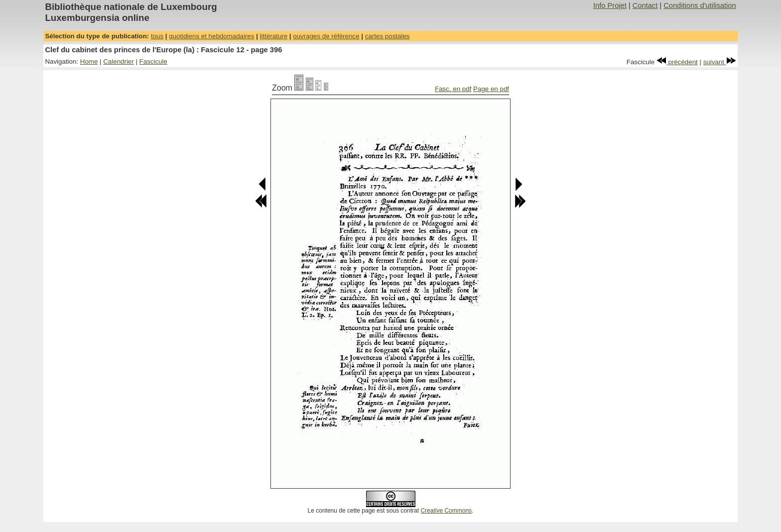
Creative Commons (446, 511)
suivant (720, 62)
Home (89, 61)
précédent (677, 62)
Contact (645, 5)
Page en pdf (491, 89)
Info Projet (610, 5)
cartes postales (388, 36)
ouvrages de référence (326, 36)
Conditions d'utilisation (700, 5)
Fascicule (153, 61)
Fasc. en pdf (453, 89)
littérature (274, 36)
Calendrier (119, 61)
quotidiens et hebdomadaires (211, 36)
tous (157, 36)
